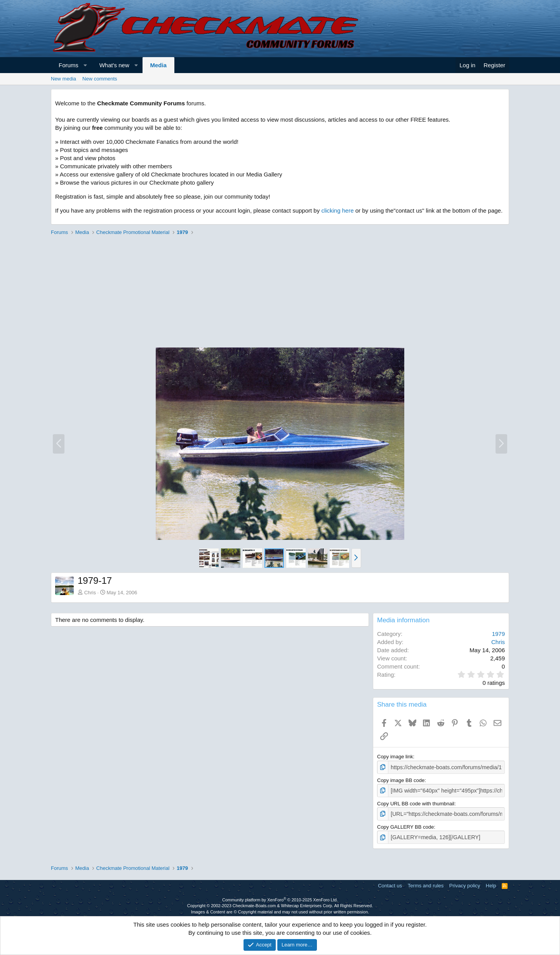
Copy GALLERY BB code (405, 825)
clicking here (337, 210)
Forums (69, 65)
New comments (100, 79)
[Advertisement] (280, 293)
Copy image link (395, 757)
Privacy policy (465, 883)
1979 (498, 634)
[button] (85, 65)
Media (159, 65)
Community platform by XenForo (280, 897)
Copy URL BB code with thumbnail (416, 802)
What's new (114, 65)
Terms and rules (426, 883)
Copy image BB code (401, 780)
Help (491, 883)
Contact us (390, 883)
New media (63, 79)
